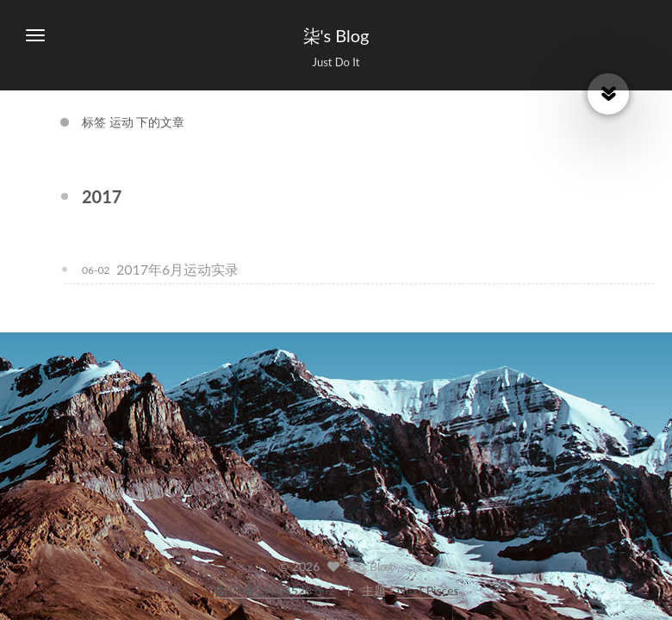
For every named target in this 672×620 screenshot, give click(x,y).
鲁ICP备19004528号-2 (275, 590)
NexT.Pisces (428, 590)
